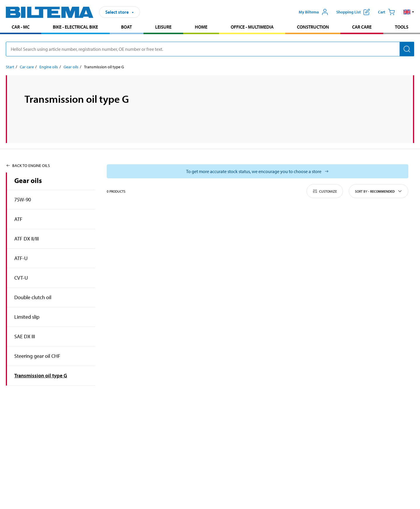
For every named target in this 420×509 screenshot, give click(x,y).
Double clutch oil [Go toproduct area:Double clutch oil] (33, 297)
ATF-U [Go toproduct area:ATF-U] (21, 258)
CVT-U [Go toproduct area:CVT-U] (21, 278)
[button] (409, 12)
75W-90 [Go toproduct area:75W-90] (23, 199)
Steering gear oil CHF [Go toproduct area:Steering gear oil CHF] (37, 356)
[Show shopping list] (353, 12)
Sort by (379, 191)
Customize (325, 191)
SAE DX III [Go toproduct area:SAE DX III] (25, 336)
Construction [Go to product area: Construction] (313, 27)
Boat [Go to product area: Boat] (126, 27)
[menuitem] (21, 28)
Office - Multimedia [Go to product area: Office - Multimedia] (252, 27)
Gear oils (28, 180)
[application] (408, 496)
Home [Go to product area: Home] (201, 27)
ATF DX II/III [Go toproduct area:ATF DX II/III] (27, 239)
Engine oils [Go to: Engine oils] (49, 67)
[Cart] (386, 12)
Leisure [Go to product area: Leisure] (163, 27)
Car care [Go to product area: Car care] (362, 27)
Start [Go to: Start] (10, 67)
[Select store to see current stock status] (258, 171)
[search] (210, 49)
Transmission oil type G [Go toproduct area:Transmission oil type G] (41, 375)
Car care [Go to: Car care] (27, 67)
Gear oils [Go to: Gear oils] (71, 67)
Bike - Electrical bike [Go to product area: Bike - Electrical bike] (75, 27)
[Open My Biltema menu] (314, 12)
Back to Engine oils (28, 165)
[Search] (407, 49)
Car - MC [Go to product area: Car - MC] (21, 27)
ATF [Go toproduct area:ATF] (18, 219)
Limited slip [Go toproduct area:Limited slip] (27, 317)
